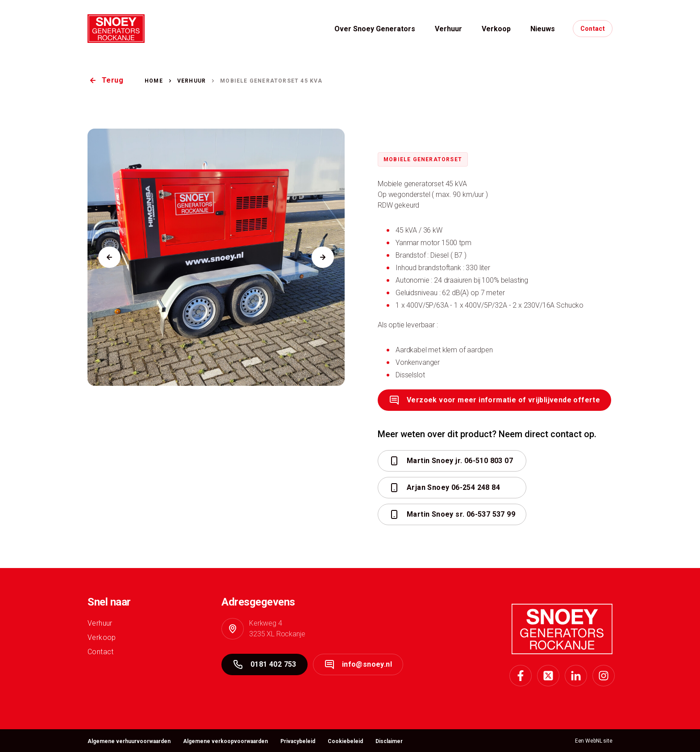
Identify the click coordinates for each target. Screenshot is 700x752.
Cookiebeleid (345, 741)
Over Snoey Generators (375, 29)
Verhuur (448, 29)
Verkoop (496, 29)
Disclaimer (389, 741)
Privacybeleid (298, 741)
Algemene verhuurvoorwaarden (129, 741)
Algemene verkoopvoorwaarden (225, 741)
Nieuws (543, 29)
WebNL (594, 741)
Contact (593, 29)
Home (154, 81)
